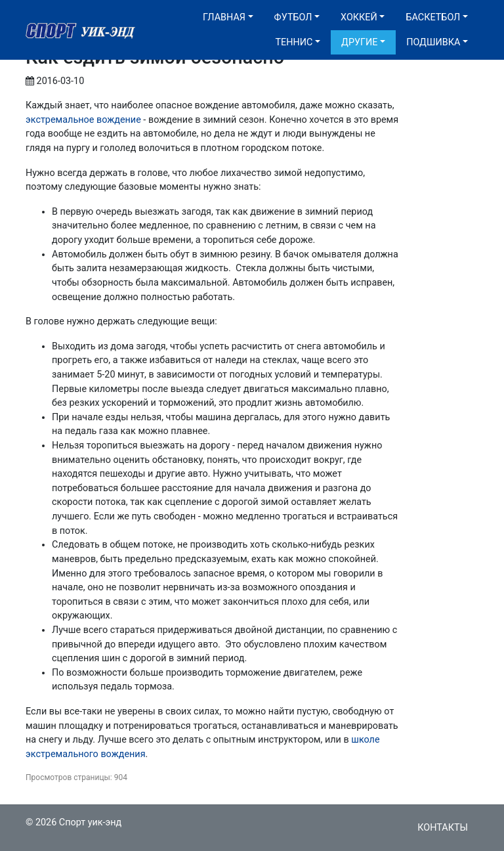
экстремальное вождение (83, 120)
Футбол (293, 17)
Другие (359, 42)
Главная (224, 17)
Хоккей (359, 17)
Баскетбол (433, 17)
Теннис (294, 42)
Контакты (443, 828)
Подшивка (433, 42)
